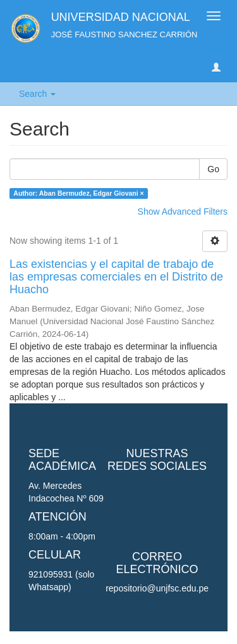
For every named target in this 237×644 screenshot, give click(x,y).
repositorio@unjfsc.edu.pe (157, 588)
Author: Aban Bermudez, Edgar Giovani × (78, 193)
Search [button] (37, 94)
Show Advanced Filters (183, 212)
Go (213, 169)
